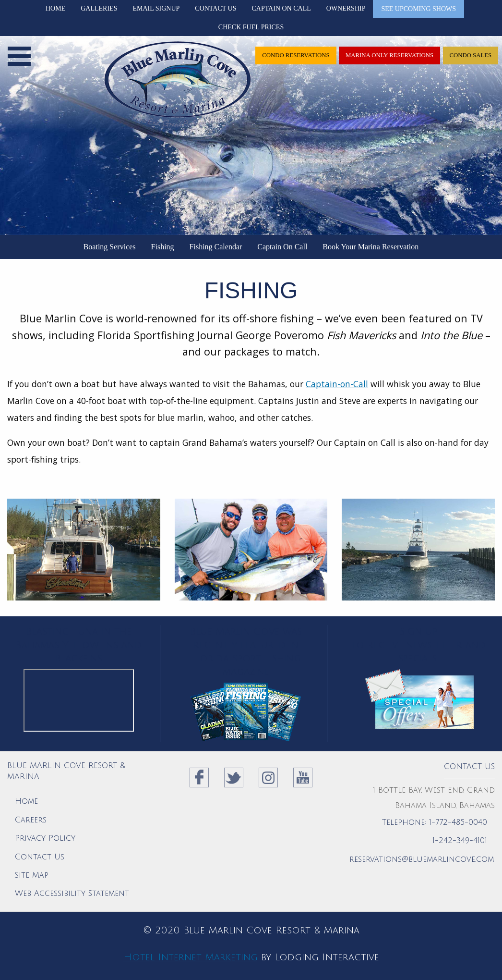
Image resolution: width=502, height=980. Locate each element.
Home (55, 8)
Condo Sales (470, 55)
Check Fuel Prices (251, 27)
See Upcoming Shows (418, 9)
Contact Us (215, 8)
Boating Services (110, 247)
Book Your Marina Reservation (371, 247)
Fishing (163, 247)
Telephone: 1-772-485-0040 (435, 822)
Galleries (99, 8)
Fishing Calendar (216, 247)
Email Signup (156, 8)
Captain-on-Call (337, 384)
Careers (31, 820)
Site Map (32, 875)
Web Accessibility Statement (72, 894)
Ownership (346, 8)
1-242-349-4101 (460, 841)
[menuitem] (110, 247)
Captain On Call (281, 8)
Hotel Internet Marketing (191, 957)
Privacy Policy (45, 838)
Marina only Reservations (389, 55)
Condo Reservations (296, 55)
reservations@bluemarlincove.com (422, 859)
